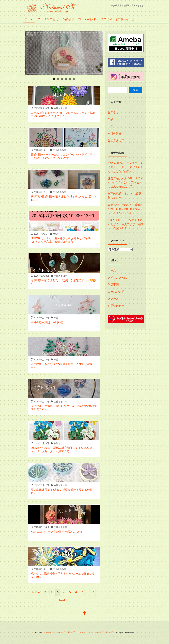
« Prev (36, 592)
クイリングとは (48, 19)
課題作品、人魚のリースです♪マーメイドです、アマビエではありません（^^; (126, 182)
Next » (63, 600)
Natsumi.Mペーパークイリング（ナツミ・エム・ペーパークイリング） (79, 632)
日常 (110, 126)
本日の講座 (115, 133)
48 (92, 592)
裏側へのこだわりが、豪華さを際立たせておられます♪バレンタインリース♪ (126, 209)
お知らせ (113, 112)
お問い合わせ (125, 19)
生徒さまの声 (116, 140)
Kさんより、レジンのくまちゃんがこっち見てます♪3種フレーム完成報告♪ (126, 224)
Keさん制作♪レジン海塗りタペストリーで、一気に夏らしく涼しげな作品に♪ (126, 167)
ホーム (29, 19)
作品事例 (68, 19)
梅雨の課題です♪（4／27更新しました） (124, 196)
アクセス (106, 19)
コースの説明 (87, 19)
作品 (110, 119)
